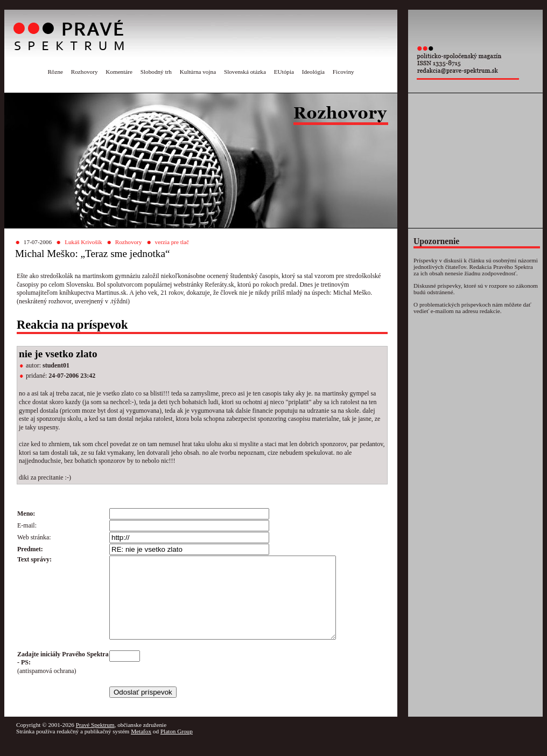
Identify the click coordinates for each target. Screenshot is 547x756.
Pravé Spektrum (95, 741)
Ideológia (313, 72)
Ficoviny (343, 72)
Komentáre (119, 72)
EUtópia (284, 72)
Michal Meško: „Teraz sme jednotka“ (92, 254)
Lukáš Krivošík (83, 242)
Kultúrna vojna (198, 72)
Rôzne (55, 72)
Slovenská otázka (245, 72)
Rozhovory (85, 72)
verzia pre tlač (172, 242)
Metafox (141, 747)
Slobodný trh (156, 72)
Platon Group (177, 747)
